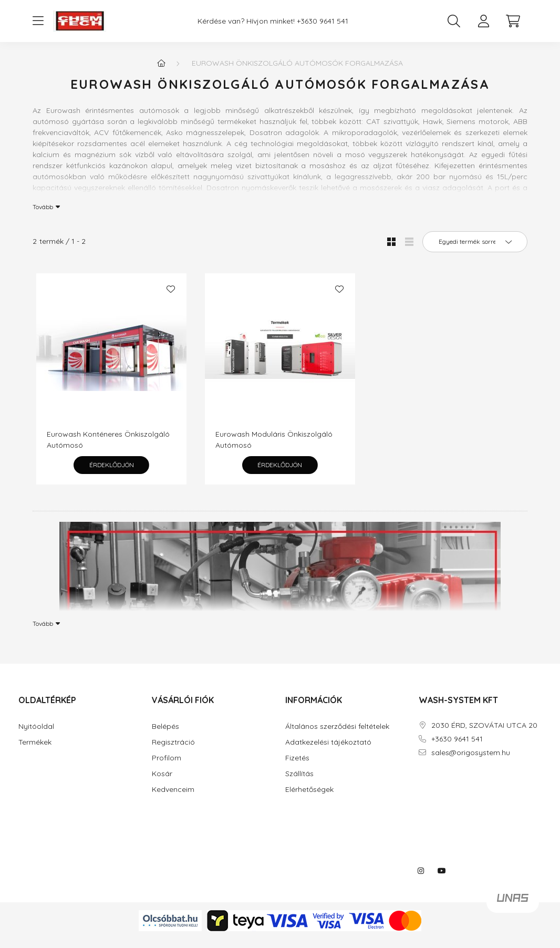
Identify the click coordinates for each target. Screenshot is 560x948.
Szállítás (299, 774)
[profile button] (483, 21)
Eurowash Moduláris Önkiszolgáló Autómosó (274, 440)
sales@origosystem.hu (471, 753)
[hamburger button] (38, 21)
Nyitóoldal (36, 727)
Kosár (162, 774)
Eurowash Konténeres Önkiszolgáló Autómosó (108, 440)
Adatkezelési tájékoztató (328, 742)
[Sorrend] (475, 242)
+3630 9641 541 (323, 21)
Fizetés (297, 758)
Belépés (165, 727)
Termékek (35, 742)
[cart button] (513, 21)
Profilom (167, 758)
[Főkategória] (161, 63)
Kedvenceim (173, 790)
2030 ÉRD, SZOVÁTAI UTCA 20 (484, 725)
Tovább (43, 207)
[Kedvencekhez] (171, 289)
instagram (421, 871)
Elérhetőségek (309, 790)
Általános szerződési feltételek (337, 727)
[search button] (454, 21)
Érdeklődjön (112, 465)
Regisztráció (173, 742)
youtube (442, 871)
